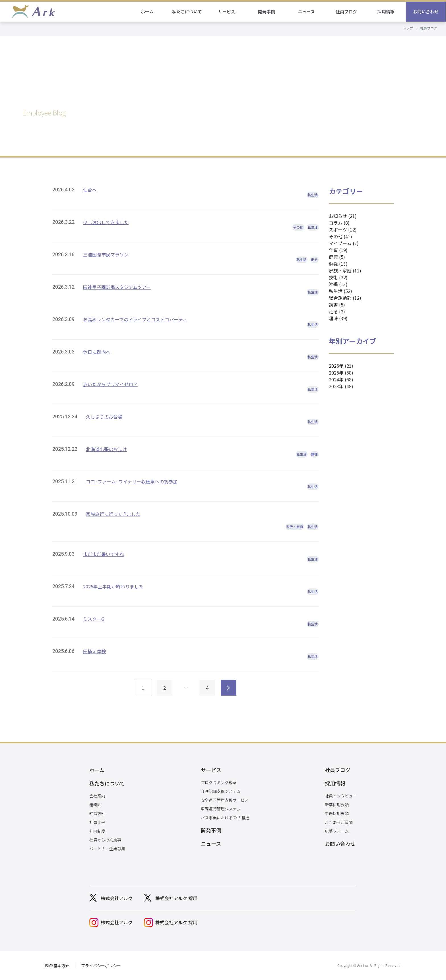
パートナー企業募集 (107, 849)
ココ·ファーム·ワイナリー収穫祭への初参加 (132, 481)
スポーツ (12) (343, 230)
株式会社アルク (117, 898)
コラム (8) (339, 223)
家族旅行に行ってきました (113, 514)
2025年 (336, 373)
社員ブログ (347, 12)
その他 (298, 227)
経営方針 (97, 813)
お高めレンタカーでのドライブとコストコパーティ (135, 319)
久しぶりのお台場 (104, 417)
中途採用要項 (337, 813)
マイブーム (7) (344, 243)
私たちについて (187, 12)
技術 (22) (338, 277)
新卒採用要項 (337, 805)
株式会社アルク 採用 (176, 898)
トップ (408, 28)
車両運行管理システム (221, 809)
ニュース (307, 12)
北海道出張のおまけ (106, 449)
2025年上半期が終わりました (113, 586)
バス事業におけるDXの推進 (225, 818)
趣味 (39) (338, 318)
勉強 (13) (338, 264)
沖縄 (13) (338, 284)
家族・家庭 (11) (345, 270)
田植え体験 (94, 651)
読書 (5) (337, 305)
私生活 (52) (340, 291)
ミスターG (94, 619)
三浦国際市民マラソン (106, 255)
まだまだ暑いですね (104, 554)
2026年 (336, 366)
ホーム (147, 12)
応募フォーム (337, 831)
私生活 (313, 195)
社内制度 (97, 831)
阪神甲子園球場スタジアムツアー (117, 287)
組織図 (95, 805)
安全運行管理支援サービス (225, 800)
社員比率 (97, 822)
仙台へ (90, 190)
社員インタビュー (341, 796)
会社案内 (97, 796)
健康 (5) (337, 257)
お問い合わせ (426, 12)
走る (314, 260)
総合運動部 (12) (345, 298)
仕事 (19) (338, 250)
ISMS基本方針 (57, 965)
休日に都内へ (97, 352)
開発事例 (267, 12)
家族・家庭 (295, 527)
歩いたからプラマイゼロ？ (110, 384)
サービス (227, 12)
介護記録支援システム (221, 791)
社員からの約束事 (105, 840)
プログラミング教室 (219, 782)
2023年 (336, 386)
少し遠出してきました (106, 222)
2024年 (336, 379)
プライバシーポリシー (101, 965)
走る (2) (337, 311)
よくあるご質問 (339, 822)
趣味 (314, 454)
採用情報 (386, 12)
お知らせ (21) (343, 216)
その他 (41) (340, 236)
